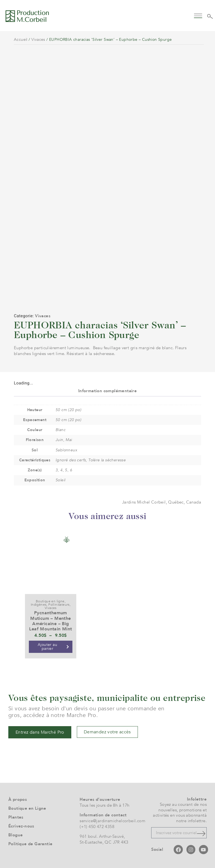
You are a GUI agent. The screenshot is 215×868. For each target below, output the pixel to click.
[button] (198, 15)
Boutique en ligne (50, 601)
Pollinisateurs (59, 605)
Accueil (21, 40)
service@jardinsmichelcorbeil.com (112, 821)
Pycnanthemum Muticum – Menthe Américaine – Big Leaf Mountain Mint (50, 621)
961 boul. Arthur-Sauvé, (102, 836)
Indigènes (39, 605)
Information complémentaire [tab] (107, 391)
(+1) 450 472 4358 (97, 827)
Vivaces (38, 40)
